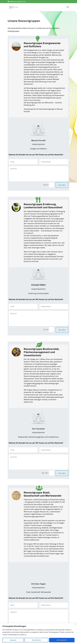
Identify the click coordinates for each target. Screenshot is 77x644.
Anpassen (13, 640)
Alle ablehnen (36, 640)
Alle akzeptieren (62, 640)
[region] (38, 634)
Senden (62, 185)
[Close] (76, 624)
